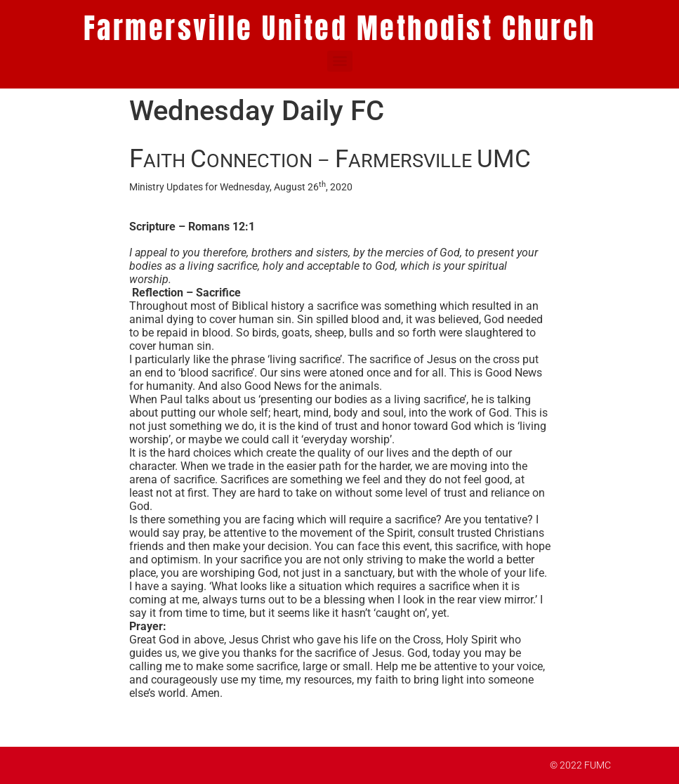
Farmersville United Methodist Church (340, 28)
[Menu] (340, 61)
